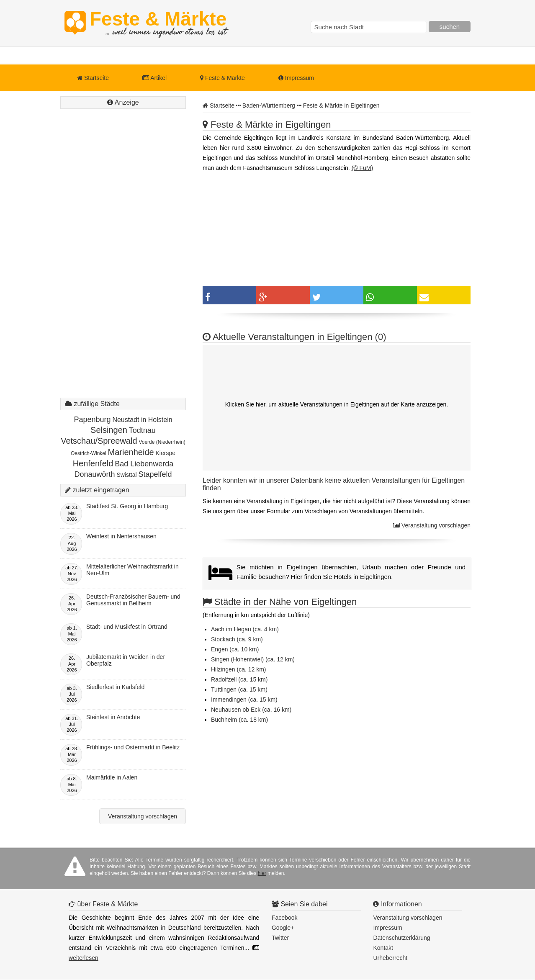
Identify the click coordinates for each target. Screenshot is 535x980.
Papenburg (92, 419)
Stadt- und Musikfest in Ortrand (127, 627)
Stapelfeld (155, 474)
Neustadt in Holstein (142, 420)
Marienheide (131, 452)
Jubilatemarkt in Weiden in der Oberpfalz (126, 660)
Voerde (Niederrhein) (162, 442)
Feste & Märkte (158, 23)
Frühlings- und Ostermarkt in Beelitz (133, 747)
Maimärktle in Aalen (112, 777)
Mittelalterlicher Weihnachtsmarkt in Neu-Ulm (132, 570)
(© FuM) (363, 168)
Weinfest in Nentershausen (121, 536)
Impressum (296, 78)
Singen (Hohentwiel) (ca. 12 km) (253, 659)
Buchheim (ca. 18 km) (239, 720)
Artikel (154, 78)
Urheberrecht (390, 958)
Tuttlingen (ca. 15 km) (239, 689)
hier (262, 873)
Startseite (93, 78)
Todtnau (142, 430)
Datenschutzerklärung (401, 938)
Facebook (284, 918)
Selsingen (109, 430)
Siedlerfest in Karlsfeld (115, 687)
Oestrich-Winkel (89, 453)
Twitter (280, 938)
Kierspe (166, 453)
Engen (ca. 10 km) (235, 649)
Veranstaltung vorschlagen (432, 525)
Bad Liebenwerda (144, 464)
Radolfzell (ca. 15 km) (239, 679)
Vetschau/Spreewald (99, 441)
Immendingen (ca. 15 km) (244, 700)
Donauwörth (94, 474)
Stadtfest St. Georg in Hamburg (127, 506)
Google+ (283, 928)
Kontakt (383, 948)
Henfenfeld (93, 463)
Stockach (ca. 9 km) (237, 639)
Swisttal (126, 475)
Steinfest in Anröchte (113, 717)
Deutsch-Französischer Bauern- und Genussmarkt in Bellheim (133, 600)
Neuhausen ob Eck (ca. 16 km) (251, 710)
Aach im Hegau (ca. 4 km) (245, 629)
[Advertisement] (123, 262)
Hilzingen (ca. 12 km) (239, 669)
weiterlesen (84, 958)
